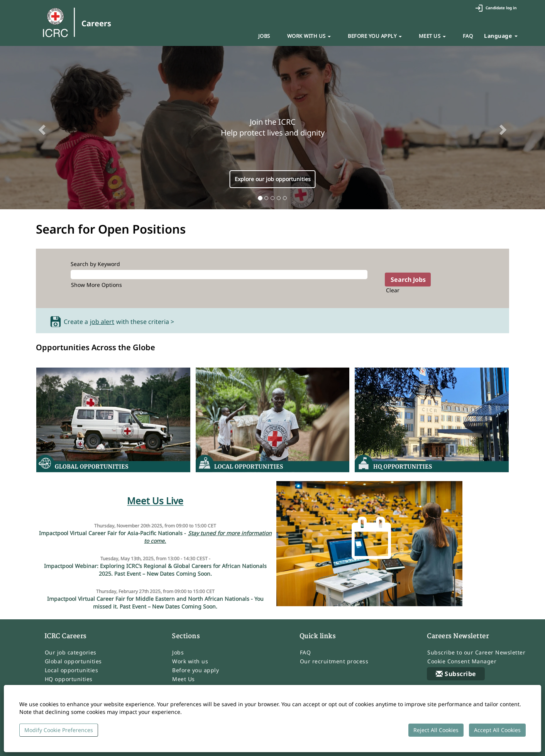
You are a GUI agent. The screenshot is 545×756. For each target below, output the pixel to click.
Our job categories (71, 653)
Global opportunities (73, 661)
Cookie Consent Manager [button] (462, 661)
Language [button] (501, 36)
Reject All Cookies (436, 730)
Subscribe (456, 674)
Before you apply (195, 670)
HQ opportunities (69, 679)
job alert (102, 322)
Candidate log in (496, 8)
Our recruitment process (334, 661)
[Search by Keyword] (219, 275)
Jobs (178, 653)
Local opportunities (72, 670)
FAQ (468, 36)
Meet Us (184, 679)
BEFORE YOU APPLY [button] (375, 36)
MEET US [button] (432, 36)
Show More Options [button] (96, 285)
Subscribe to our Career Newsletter (476, 653)
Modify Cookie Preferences (59, 730)
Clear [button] (393, 290)
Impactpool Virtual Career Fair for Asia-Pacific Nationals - (155, 537)
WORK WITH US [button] (309, 36)
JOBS (264, 36)
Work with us (190, 661)
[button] (41, 128)
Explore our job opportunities (273, 179)
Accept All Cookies (497, 730)
